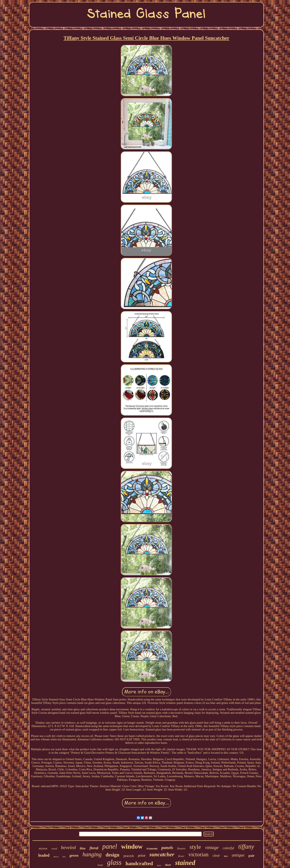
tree (226, 856)
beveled (68, 847)
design (113, 855)
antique (238, 855)
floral (94, 848)
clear (216, 855)
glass (114, 862)
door (168, 865)
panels (167, 848)
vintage (212, 848)
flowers (181, 849)
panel (110, 846)
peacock (129, 856)
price (142, 856)
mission (43, 849)
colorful (228, 848)
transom (152, 848)
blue (83, 848)
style (195, 847)
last (64, 857)
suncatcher (162, 854)
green (74, 855)
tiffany (246, 847)
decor (56, 857)
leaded (44, 855)
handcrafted (139, 863)
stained (185, 863)
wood (54, 849)
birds (159, 865)
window (132, 846)
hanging (92, 854)
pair (252, 856)
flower (181, 856)
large (100, 865)
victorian (199, 854)
